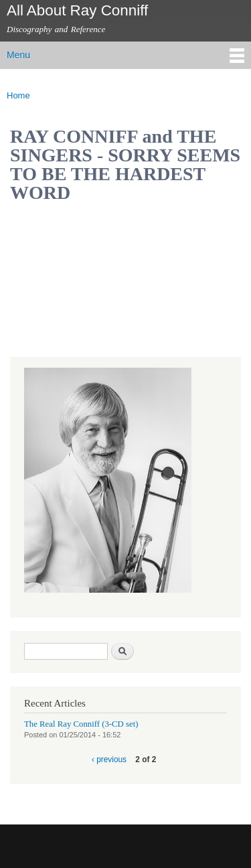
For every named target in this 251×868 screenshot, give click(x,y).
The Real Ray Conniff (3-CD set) (81, 724)
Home (18, 95)
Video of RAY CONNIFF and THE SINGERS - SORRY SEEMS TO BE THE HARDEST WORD (117, 281)
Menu (18, 55)
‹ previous (109, 759)
